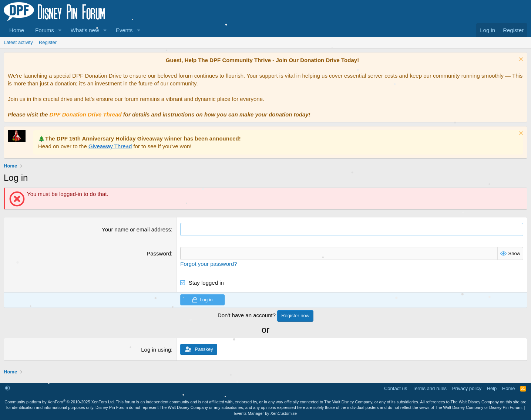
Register (48, 42)
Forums (45, 30)
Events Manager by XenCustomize (265, 413)
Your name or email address (136, 229)
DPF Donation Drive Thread (86, 114)
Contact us (396, 388)
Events (124, 30)
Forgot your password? (209, 264)
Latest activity (18, 42)
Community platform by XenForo (60, 402)
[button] (60, 30)
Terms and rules (430, 388)
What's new (85, 30)
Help (492, 388)
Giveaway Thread (110, 146)
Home (17, 30)
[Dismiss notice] (520, 60)
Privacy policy (467, 388)
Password (159, 253)
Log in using (156, 350)
